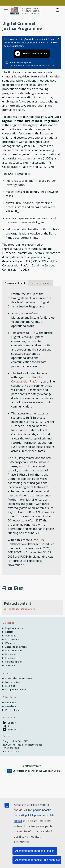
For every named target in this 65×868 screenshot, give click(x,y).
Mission (9, 632)
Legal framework (14, 628)
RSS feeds (11, 702)
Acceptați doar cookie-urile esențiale (38, 860)
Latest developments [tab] (41, 283)
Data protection (14, 651)
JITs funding (11, 643)
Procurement (12, 639)
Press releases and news (19, 678)
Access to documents (16, 647)
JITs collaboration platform (22, 609)
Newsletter (11, 706)
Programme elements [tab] (15, 283)
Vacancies (11, 636)
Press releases (13, 710)
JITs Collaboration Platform (27, 379)
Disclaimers (11, 654)
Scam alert (11, 665)
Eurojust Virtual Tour (16, 689)
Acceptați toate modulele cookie (35, 851)
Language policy (14, 662)
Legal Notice (12, 658)
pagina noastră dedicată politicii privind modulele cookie (34, 815)
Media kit (10, 686)
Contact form (12, 751)
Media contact (13, 682)
